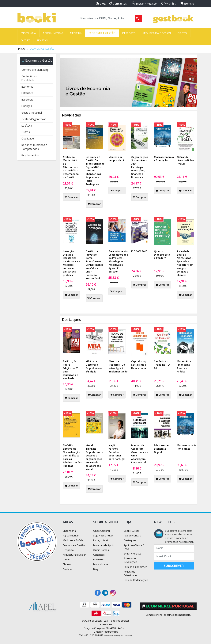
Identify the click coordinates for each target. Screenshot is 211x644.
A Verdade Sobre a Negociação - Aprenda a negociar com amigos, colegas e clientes (185, 263)
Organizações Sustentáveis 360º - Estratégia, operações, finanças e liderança (140, 167)
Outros (26, 132)
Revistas (42, 40)
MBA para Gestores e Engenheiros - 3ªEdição (94, 366)
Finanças (27, 106)
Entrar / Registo (144, 4)
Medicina (76, 33)
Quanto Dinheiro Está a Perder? (162, 255)
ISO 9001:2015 (139, 251)
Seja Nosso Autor (103, 535)
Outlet (25, 40)
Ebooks (67, 564)
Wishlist (168, 4)
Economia (27, 87)
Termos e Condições (135, 567)
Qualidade (28, 138)
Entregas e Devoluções (130, 560)
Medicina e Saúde (73, 540)
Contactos (118, 4)
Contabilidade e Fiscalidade (31, 78)
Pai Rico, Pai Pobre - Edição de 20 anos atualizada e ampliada (70, 370)
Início (22, 49)
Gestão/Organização (34, 119)
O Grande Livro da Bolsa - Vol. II (185, 160)
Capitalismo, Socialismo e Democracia (139, 365)
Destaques (130, 540)
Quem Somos (101, 550)
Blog (96, 569)
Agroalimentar (53, 33)
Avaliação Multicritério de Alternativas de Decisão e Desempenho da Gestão (71, 167)
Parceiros (99, 559)
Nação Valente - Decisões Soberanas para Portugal (117, 452)
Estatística (27, 93)
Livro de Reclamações (136, 580)
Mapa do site (101, 564)
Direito (182, 33)
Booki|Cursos (132, 531)
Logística (27, 126)
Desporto (129, 33)
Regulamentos (30, 155)
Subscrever (174, 566)
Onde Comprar (102, 531)
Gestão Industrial (32, 113)
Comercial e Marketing (35, 70)
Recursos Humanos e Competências (34, 147)
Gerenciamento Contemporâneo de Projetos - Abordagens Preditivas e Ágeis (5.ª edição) (118, 261)
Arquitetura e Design (157, 33)
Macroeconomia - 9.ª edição (164, 159)
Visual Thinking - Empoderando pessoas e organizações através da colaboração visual (94, 457)
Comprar (71, 197)
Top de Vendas (132, 535)
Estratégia (27, 99)
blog (101, 4)
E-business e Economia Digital (161, 449)
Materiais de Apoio (104, 545)
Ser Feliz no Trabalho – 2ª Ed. (162, 365)
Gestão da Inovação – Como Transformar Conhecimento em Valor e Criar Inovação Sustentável (94, 265)
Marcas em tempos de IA (116, 159)
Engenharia (28, 33)
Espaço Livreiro (102, 540)
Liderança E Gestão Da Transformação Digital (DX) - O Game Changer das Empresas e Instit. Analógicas (95, 171)
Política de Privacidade (130, 573)
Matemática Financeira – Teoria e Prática (184, 366)
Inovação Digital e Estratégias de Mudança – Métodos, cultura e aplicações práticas (71, 263)
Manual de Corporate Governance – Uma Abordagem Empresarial (140, 454)
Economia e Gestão (102, 33)
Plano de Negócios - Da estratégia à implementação (118, 366)
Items (187, 4)
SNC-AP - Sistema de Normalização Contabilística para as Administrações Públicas (72, 455)
